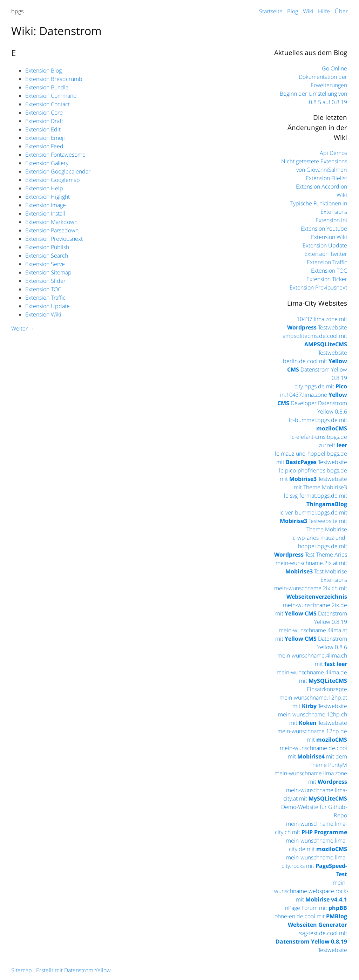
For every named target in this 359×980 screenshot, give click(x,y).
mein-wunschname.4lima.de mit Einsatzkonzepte (312, 681)
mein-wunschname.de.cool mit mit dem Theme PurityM (313, 756)
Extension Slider (45, 281)
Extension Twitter (326, 254)
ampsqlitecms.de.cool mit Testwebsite (315, 344)
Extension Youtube (324, 229)
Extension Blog (43, 70)
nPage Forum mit (316, 908)
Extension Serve (45, 264)
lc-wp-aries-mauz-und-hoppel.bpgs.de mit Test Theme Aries (311, 546)
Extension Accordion (321, 186)
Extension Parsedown (52, 230)
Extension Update (48, 306)
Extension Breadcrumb (54, 79)
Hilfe (324, 11)
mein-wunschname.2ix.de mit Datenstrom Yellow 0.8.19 (311, 613)
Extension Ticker (327, 279)
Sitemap (22, 970)
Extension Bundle (47, 87)
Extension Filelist (326, 178)
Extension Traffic (45, 298)
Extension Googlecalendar (58, 171)
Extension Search (47, 256)
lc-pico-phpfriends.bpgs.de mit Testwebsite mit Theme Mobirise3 (313, 479)
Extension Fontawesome (55, 155)
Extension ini (331, 220)
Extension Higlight (48, 197)
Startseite (271, 11)
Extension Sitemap (48, 272)
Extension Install (45, 213)
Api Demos (333, 153)
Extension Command (51, 96)
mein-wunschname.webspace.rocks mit (311, 891)
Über (341, 11)
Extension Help (44, 188)
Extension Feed (44, 146)
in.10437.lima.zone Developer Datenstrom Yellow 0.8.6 (312, 403)
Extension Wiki (43, 314)
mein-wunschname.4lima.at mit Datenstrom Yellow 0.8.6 (311, 639)
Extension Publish (47, 247)
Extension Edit (43, 129)
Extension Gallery (47, 163)
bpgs (17, 11)
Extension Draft (44, 121)
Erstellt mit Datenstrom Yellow (73, 970)
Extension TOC (43, 289)
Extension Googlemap (53, 180)
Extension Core (44, 113)
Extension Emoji (45, 138)
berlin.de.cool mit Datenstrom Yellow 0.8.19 (315, 369)
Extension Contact (48, 104)
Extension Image (46, 205)
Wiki (308, 11)
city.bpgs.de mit (321, 386)
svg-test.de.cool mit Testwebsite (311, 941)
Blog (293, 11)
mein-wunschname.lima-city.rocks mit (314, 866)
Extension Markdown (51, 222)
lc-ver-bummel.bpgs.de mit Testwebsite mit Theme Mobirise (313, 521)
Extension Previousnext (54, 239)
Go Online (334, 68)
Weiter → (23, 328)
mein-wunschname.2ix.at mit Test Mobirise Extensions (311, 571)
